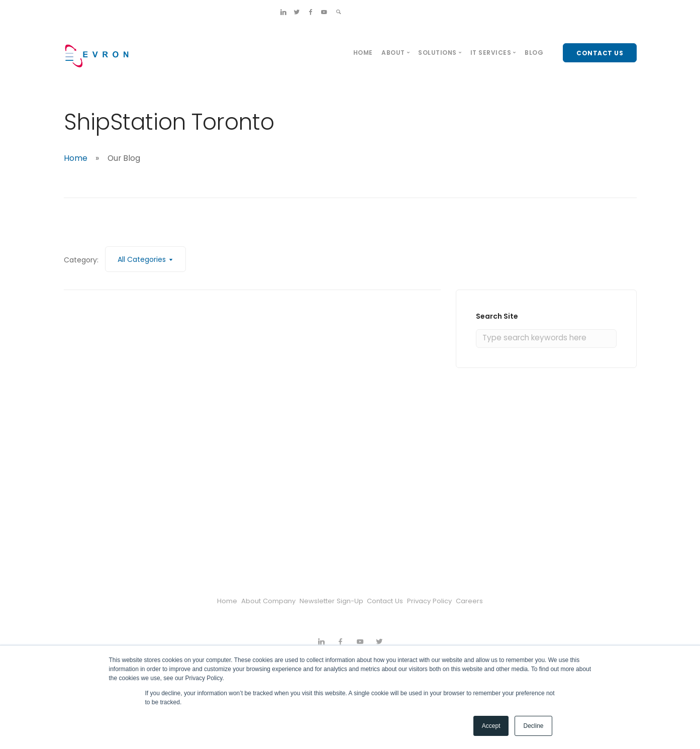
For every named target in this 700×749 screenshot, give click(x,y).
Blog (534, 53)
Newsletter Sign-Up (326, 601)
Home (363, 53)
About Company (250, 601)
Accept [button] (491, 726)
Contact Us (392, 601)
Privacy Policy (449, 601)
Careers (499, 601)
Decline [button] (533, 726)
